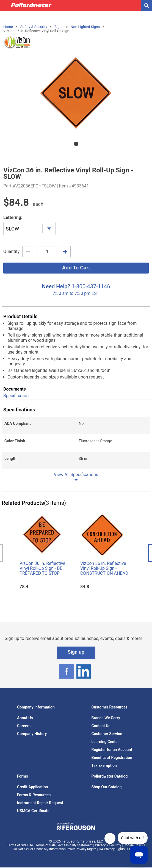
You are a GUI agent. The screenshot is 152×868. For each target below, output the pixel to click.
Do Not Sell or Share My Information (39, 849)
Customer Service (107, 734)
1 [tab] (76, 144)
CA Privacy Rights (112, 849)
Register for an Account (112, 750)
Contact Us (101, 726)
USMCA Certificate (33, 811)
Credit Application (32, 787)
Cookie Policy (134, 845)
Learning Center (105, 742)
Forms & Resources (34, 795)
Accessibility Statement (75, 845)
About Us (25, 718)
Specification (16, 396)
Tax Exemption (104, 765)
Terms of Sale (46, 845)
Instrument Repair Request (40, 803)
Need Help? (56, 286)
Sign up (76, 652)
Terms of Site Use (20, 845)
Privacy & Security (108, 845)
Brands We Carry (106, 718)
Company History (32, 734)
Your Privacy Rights (82, 849)
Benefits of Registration (112, 758)
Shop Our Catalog (107, 787)
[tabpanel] (76, 93)
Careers (24, 726)
